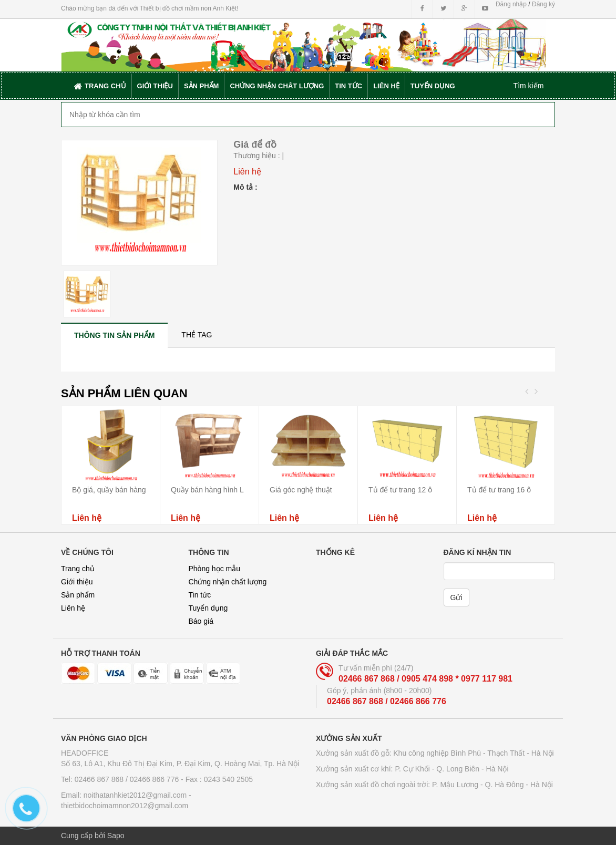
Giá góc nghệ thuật (301, 490)
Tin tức (200, 595)
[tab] (114, 335)
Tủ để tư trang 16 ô (499, 490)
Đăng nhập (511, 4)
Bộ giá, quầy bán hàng (109, 490)
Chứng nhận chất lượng (228, 582)
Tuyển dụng (208, 608)
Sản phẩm (78, 595)
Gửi (456, 597)
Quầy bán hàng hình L (207, 490)
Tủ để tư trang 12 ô (400, 490)
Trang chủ (78, 569)
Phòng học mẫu (215, 569)
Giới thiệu (77, 582)
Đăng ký (543, 4)
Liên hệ (73, 608)
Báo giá (201, 621)
